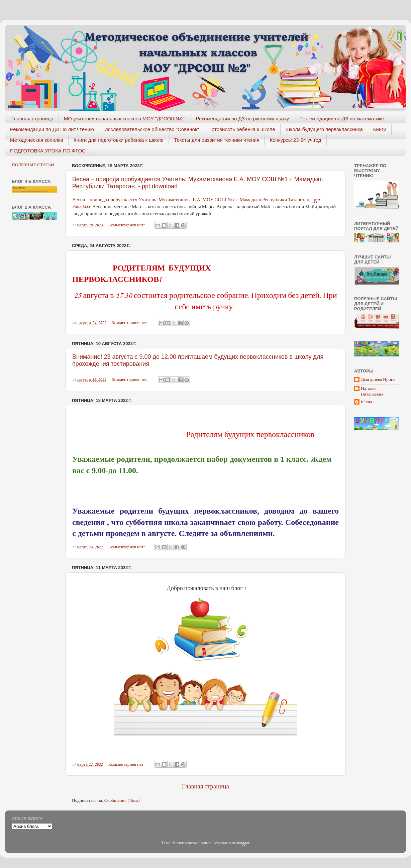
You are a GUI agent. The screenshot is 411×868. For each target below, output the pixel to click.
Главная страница (32, 119)
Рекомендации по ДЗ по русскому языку (243, 119)
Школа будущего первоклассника (324, 129)
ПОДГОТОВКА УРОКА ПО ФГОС (48, 151)
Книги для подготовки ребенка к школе (119, 140)
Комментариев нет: (127, 225)
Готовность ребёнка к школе (242, 129)
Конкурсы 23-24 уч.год (295, 140)
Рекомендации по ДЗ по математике (342, 119)
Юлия (367, 402)
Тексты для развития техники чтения (217, 140)
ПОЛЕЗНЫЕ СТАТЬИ (33, 165)
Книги (380, 129)
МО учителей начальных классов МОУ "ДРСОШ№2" (125, 119)
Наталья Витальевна (372, 391)
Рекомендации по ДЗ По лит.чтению (52, 129)
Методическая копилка (37, 140)
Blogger (242, 843)
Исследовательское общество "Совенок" (152, 129)
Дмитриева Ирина (378, 380)
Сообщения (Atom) (122, 800)
